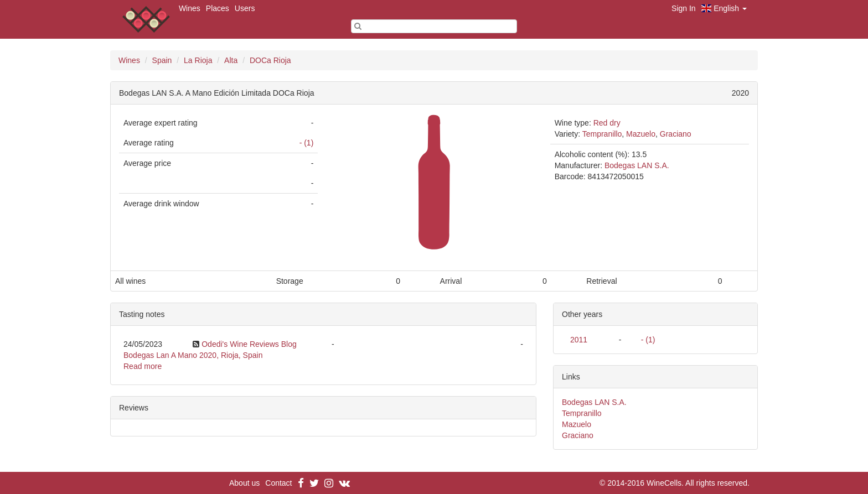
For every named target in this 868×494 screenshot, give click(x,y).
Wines (190, 8)
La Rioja (198, 60)
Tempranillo (602, 134)
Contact (278, 483)
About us (244, 483)
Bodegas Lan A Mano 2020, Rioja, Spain (193, 355)
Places (218, 8)
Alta (231, 60)
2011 (579, 340)
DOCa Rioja (270, 60)
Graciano (676, 134)
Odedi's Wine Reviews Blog (249, 344)
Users (245, 8)
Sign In (684, 8)
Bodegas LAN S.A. (637, 165)
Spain (162, 60)
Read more (143, 366)
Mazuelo (641, 134)
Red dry (607, 123)
